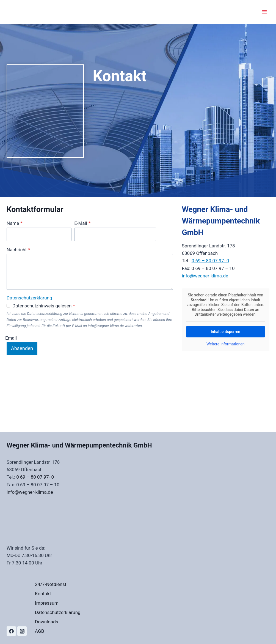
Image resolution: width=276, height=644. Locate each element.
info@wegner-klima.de (205, 276)
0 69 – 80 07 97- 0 (210, 261)
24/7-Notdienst (51, 584)
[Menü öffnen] (264, 12)
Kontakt (43, 594)
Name (15, 223)
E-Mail (82, 223)
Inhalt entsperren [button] (226, 332)
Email (11, 338)
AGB (39, 631)
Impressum (47, 603)
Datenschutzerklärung (29, 298)
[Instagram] (22, 631)
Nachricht (18, 250)
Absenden (22, 348)
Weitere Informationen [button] (225, 344)
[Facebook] (11, 631)
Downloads (46, 622)
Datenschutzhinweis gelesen (44, 306)
